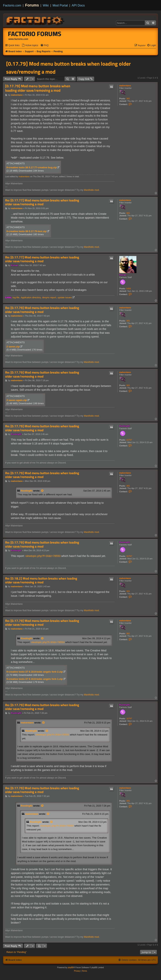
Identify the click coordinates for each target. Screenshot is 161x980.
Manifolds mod (92, 190)
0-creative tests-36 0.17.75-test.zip (26, 231)
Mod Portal (60, 5)
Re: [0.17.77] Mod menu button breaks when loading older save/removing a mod (42, 202)
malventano (125, 86)
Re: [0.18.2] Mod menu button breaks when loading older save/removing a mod (41, 580)
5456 (129, 289)
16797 (129, 440)
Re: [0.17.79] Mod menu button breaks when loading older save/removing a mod (42, 310)
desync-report (49, 298)
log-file (16, 298)
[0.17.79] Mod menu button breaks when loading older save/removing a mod (68, 68)
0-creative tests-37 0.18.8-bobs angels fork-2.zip (35, 672)
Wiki (46, 5)
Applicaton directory (31, 298)
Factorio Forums (35, 34)
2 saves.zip (13, 347)
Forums (32, 5)
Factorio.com (12, 5)
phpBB (71, 968)
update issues (65, 298)
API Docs (78, 5)
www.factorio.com (18, 39)
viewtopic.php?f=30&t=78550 (43, 556)
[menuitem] (30, 45)
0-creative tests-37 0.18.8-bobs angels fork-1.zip (35, 679)
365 (128, 99)
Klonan (123, 275)
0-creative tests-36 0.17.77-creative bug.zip (32, 167)
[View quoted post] (42, 491)
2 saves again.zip (17, 400)
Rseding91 (125, 426)
